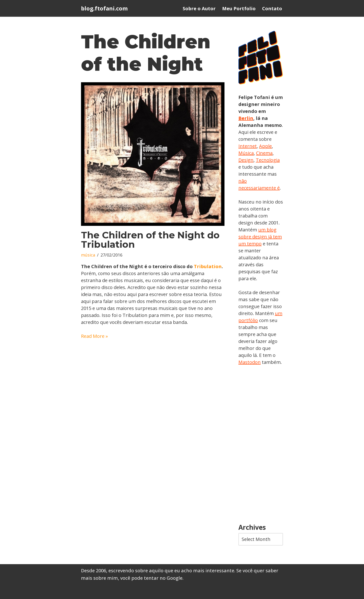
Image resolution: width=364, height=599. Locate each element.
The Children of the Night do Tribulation (150, 240)
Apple (265, 146)
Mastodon (250, 362)
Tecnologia (268, 160)
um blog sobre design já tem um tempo (260, 237)
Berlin (246, 118)
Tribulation (208, 266)
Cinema (264, 153)
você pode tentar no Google (151, 578)
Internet (248, 146)
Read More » (94, 336)
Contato (272, 8)
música (88, 255)
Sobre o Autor (199, 8)
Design (246, 160)
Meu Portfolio (239, 8)
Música (246, 153)
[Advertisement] (261, 445)
